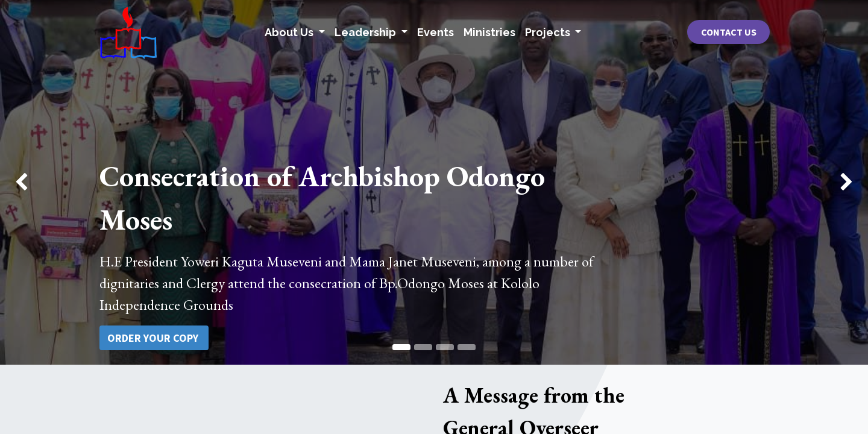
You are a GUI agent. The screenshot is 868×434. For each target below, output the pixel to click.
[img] (35, 182)
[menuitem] (436, 32)
